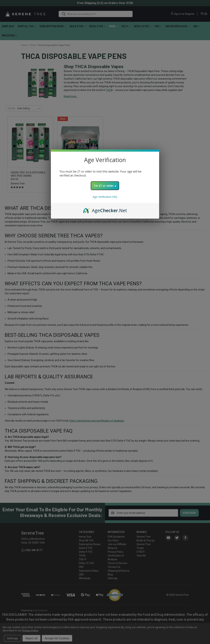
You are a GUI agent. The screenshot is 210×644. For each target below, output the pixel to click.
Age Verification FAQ (105, 197)
